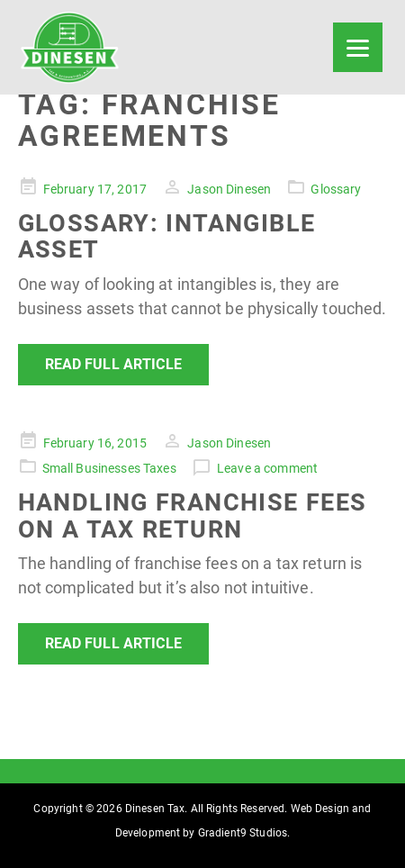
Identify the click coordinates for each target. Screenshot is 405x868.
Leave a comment (267, 468)
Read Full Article (113, 364)
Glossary (336, 189)
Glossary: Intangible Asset (167, 237)
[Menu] (358, 47)
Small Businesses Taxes (109, 468)
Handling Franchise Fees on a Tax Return (193, 516)
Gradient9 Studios (243, 833)
